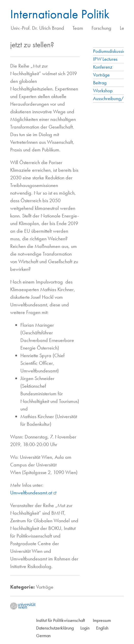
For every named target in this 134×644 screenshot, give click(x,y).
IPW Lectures (105, 59)
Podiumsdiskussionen (113, 51)
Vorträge (101, 75)
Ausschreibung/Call (112, 98)
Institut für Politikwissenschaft (61, 620)
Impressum (102, 620)
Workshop (103, 91)
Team (78, 28)
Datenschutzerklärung (55, 628)
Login (85, 628)
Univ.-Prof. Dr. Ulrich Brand (37, 28)
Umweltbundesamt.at (31, 493)
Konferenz (103, 67)
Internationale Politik (60, 14)
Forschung (101, 28)
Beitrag (100, 83)
